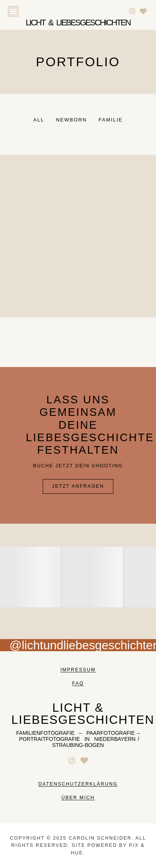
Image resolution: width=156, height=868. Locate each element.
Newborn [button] (71, 120)
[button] (13, 11)
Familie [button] (111, 120)
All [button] (39, 120)
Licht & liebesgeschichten (78, 23)
